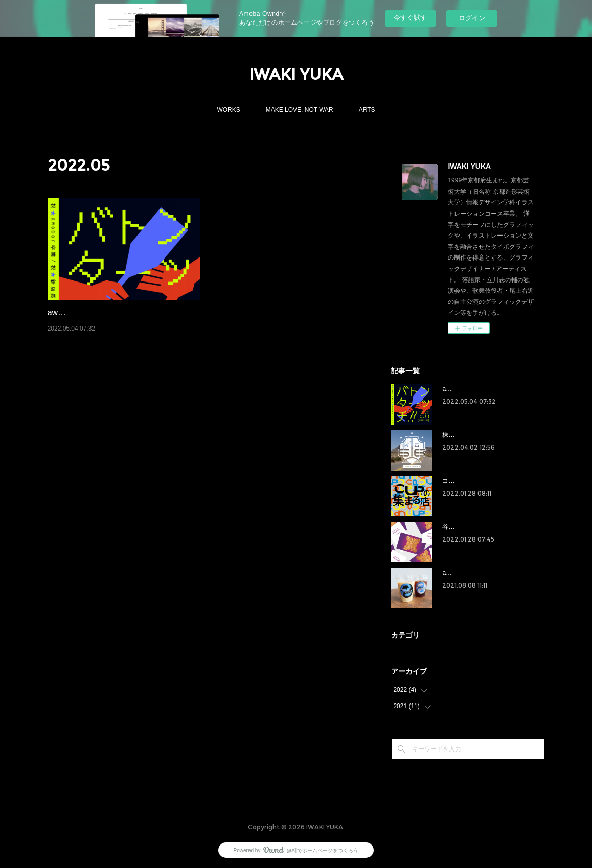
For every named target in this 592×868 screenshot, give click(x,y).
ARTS (367, 110)
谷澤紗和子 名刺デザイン (477, 527)
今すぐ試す (410, 18)
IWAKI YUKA (296, 74)
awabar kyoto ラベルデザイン (483, 573)
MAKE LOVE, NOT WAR (300, 110)
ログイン (472, 18)
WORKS (228, 110)
